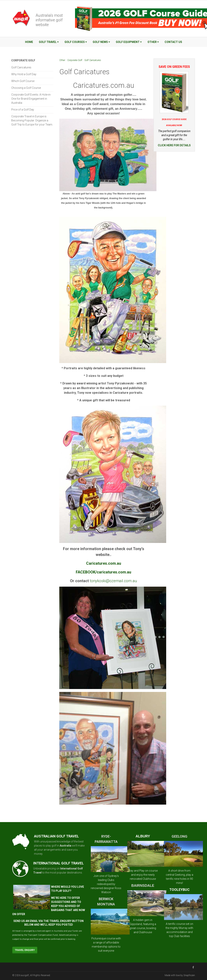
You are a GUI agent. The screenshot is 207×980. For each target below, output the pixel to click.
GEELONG (179, 836)
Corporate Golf (75, 60)
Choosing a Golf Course (26, 88)
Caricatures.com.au (104, 85)
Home (29, 42)
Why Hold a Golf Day (24, 74)
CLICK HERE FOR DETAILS (174, 145)
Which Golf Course (23, 81)
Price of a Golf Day (23, 110)
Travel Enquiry (25, 950)
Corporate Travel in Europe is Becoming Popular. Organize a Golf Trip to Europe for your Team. (32, 120)
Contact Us (173, 42)
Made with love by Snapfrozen (180, 975)
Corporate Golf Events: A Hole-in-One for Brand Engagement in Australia (31, 99)
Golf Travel (49, 42)
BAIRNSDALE (143, 886)
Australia (66, 846)
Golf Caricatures (93, 60)
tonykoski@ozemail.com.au (113, 581)
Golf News (101, 42)
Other (153, 42)
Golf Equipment (129, 42)
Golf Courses (76, 42)
